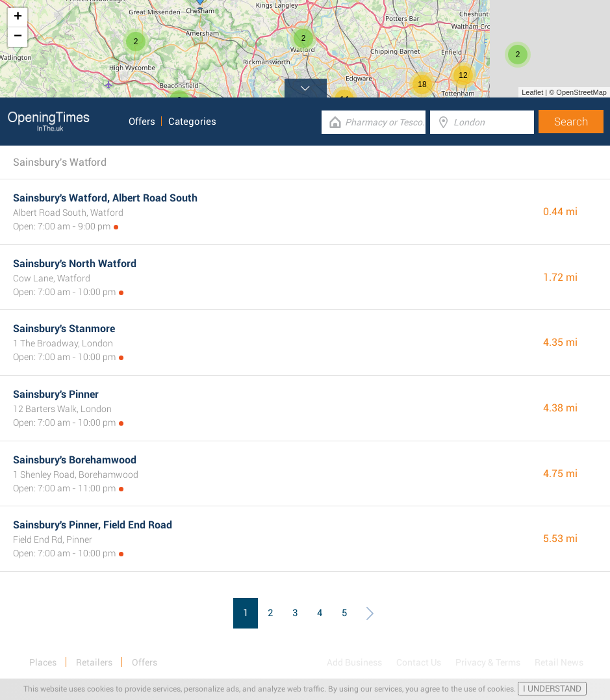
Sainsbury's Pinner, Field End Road (93, 525)
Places (43, 662)
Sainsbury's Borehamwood (75, 460)
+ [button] (18, 18)
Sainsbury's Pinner (56, 394)
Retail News (559, 662)
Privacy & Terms (488, 662)
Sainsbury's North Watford (75, 264)
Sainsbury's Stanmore (64, 329)
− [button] (18, 37)
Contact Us (419, 662)
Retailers (94, 662)
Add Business (354, 662)
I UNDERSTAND (552, 689)
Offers (142, 122)
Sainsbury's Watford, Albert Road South (105, 198)
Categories (192, 122)
